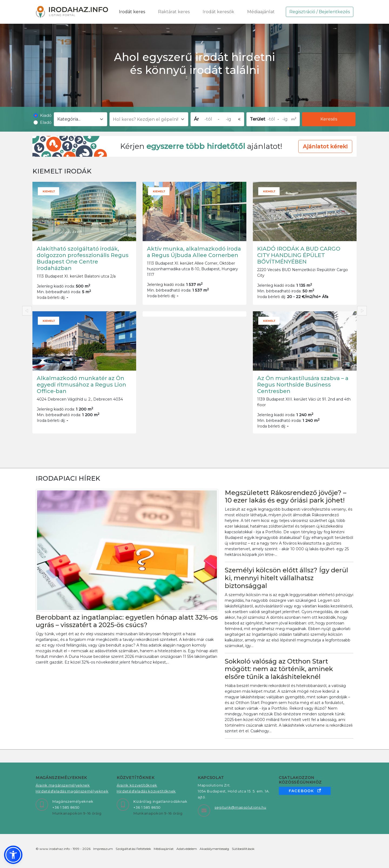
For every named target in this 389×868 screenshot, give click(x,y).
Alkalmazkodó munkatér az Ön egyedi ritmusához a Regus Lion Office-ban (81, 385)
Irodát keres (132, 12)
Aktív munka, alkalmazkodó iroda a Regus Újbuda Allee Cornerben (194, 252)
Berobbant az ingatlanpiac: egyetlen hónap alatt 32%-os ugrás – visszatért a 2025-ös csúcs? (127, 621)
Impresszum (103, 849)
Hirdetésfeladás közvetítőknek (146, 791)
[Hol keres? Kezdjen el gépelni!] (149, 119)
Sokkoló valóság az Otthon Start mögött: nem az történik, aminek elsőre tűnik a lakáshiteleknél (279, 669)
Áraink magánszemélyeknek (63, 785)
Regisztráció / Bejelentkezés (320, 12)
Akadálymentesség (214, 849)
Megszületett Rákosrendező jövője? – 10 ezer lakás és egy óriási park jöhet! (286, 497)
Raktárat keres (174, 12)
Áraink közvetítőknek (137, 785)
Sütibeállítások (243, 849)
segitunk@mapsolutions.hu (240, 807)
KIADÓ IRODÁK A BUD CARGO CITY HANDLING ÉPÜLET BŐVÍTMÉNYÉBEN (299, 255)
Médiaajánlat (261, 12)
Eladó (46, 122)
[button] (13, 855)
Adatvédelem (187, 849)
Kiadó (46, 115)
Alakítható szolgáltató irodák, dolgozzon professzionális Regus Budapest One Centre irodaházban (83, 258)
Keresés (329, 119)
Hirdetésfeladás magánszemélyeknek (72, 791)
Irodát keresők (218, 12)
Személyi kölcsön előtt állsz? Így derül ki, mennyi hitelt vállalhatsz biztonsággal (286, 578)
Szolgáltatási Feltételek (133, 849)
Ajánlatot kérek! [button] (325, 146)
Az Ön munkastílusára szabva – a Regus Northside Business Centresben (303, 385)
